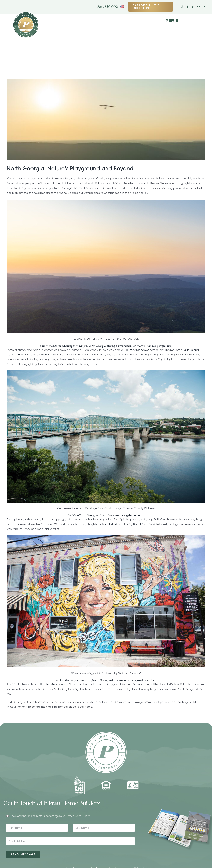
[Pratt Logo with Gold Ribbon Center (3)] (26, 13)
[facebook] (188, 7)
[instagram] (182, 7)
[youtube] (199, 7)
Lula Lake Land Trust (42, 354)
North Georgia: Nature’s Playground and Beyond (70, 168)
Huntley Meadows (137, 350)
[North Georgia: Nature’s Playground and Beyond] (106, 120)
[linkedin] (204, 7)
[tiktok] (193, 7)
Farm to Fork (110, 524)
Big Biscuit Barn (138, 524)
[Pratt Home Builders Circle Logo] (106, 733)
